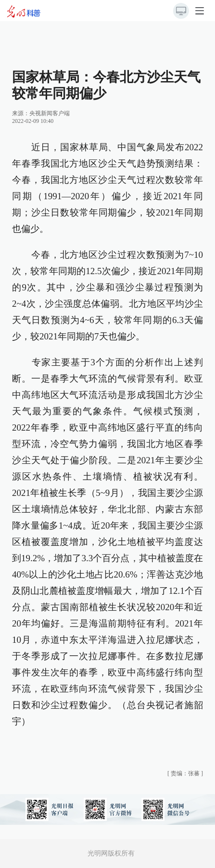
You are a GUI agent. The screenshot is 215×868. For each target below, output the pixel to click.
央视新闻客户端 (50, 113)
